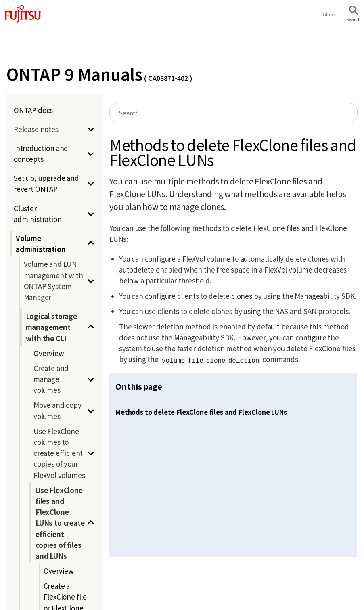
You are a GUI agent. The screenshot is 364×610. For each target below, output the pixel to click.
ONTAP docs (33, 110)
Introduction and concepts (41, 153)
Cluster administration (38, 214)
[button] (354, 15)
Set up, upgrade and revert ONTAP (46, 183)
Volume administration (41, 243)
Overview (49, 353)
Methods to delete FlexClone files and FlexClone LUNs (201, 412)
